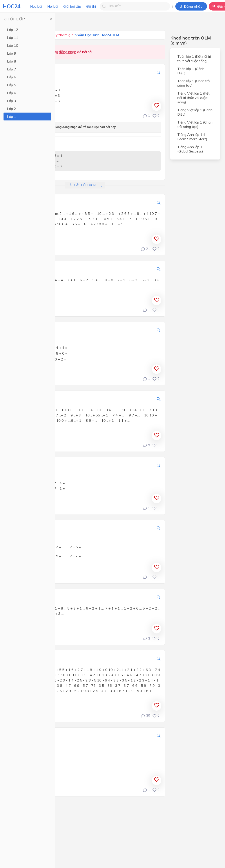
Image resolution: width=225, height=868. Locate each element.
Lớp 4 (12, 93)
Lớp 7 (12, 69)
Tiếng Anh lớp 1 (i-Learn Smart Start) (192, 137)
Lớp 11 (13, 38)
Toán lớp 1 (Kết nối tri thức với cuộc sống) (194, 59)
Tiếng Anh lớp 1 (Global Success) (190, 149)
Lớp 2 (12, 109)
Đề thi (91, 6)
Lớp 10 (13, 45)
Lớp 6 (12, 77)
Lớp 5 (12, 85)
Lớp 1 (12, 117)
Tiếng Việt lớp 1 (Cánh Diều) (195, 112)
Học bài (36, 6)
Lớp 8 (12, 61)
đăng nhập (68, 52)
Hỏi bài (53, 6)
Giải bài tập (72, 6)
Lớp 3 (12, 101)
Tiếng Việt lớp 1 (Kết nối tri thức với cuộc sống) (193, 98)
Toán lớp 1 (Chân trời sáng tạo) (194, 83)
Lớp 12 (13, 30)
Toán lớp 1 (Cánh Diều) (191, 71)
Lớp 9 (12, 53)
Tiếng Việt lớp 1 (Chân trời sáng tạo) (195, 124)
